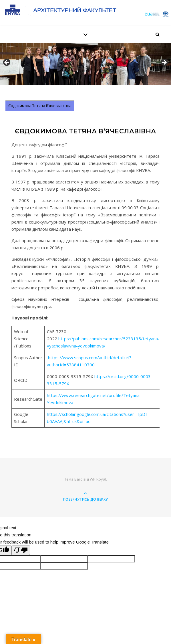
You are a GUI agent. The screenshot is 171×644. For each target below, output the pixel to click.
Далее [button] (164, 63)
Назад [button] (7, 63)
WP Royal (98, 479)
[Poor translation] (21, 550)
